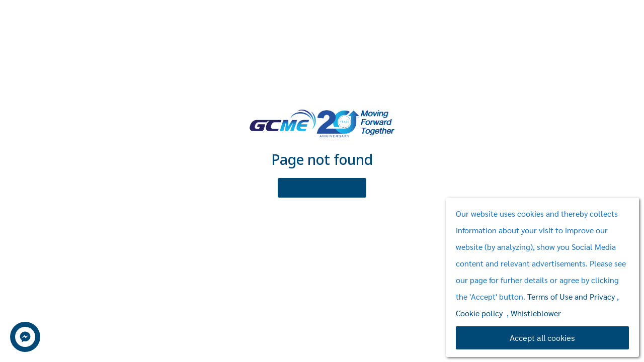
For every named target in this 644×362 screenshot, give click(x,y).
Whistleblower (536, 313)
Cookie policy (479, 313)
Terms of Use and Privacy (571, 296)
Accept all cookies (542, 338)
